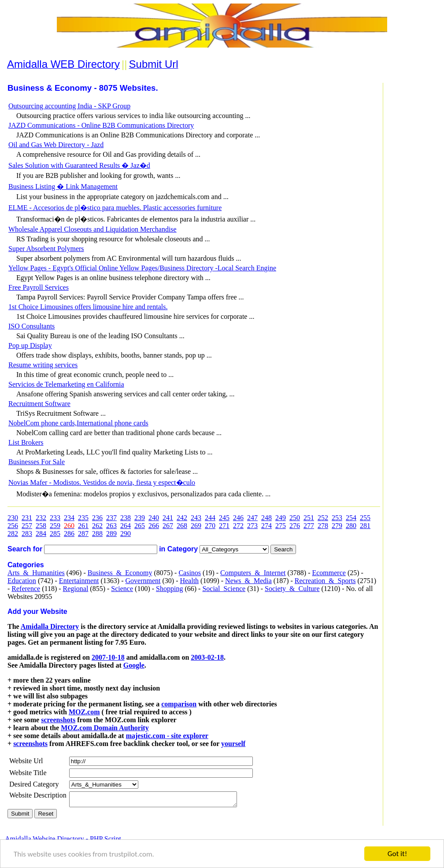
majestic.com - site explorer (167, 736)
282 (13, 534)
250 (295, 518)
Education (22, 581)
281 (365, 526)
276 (295, 526)
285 (55, 534)
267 (168, 526)
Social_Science (224, 589)
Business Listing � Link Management (63, 187)
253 (337, 518)
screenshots (58, 720)
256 (13, 526)
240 (154, 518)
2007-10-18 (108, 657)
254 (351, 518)
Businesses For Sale (37, 462)
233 (55, 518)
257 (27, 526)
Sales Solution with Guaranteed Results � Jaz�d (79, 165)
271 (224, 526)
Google (134, 665)
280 (351, 526)
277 (309, 526)
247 (252, 518)
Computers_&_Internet (253, 573)
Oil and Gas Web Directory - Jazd (56, 145)
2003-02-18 (207, 657)
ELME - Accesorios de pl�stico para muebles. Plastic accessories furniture (115, 208)
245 (224, 518)
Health (189, 581)
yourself (233, 744)
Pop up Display (30, 345)
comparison (179, 704)
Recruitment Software (39, 404)
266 (154, 526)
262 (97, 526)
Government (143, 581)
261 (83, 526)
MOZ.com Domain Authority (105, 728)
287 (83, 534)
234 (69, 518)
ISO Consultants (31, 326)
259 (55, 526)
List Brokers (26, 442)
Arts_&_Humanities (36, 573)
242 (182, 518)
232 (41, 518)
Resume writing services (43, 365)
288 (97, 534)
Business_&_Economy (120, 573)
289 (111, 534)
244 (210, 518)
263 (111, 526)
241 (168, 518)
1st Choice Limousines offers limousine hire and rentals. (88, 307)
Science (122, 589)
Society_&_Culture (292, 589)
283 (27, 534)
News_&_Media (248, 581)
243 (196, 518)
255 (365, 518)
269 (196, 526)
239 (140, 518)
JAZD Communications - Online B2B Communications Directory (101, 125)
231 (27, 518)
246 (238, 518)
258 (41, 526)
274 (266, 526)
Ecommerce (329, 573)
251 (309, 518)
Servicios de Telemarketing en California (66, 384)
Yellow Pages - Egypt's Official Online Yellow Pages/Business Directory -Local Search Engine (142, 268)
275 (281, 526)
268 (182, 526)
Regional (76, 589)
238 (126, 518)
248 (266, 518)
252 (323, 518)
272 (238, 526)
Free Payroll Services (39, 287)
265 (140, 526)
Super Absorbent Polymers (46, 249)
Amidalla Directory (50, 626)
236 (97, 518)
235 (83, 518)
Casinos (190, 573)
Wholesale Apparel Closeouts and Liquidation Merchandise (92, 229)
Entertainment (79, 581)
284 (41, 534)
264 (126, 526)
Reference (26, 589)
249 (281, 518)
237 (111, 518)
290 (126, 534)
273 (252, 526)
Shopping (169, 589)
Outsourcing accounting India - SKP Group (69, 106)
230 (13, 518)
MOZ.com (84, 712)
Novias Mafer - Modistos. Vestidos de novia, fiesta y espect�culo (102, 482)
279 (337, 526)
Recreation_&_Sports (325, 581)
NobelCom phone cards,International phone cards (78, 423)
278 (323, 526)
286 (69, 534)
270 (210, 526)
